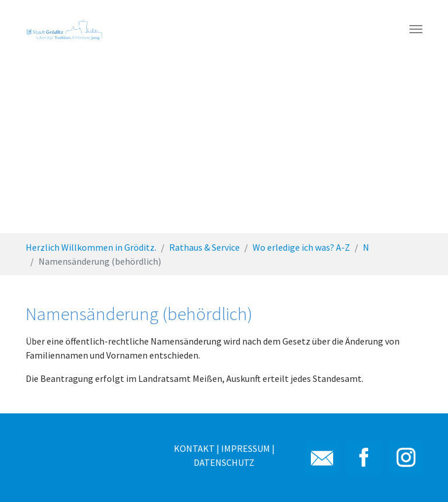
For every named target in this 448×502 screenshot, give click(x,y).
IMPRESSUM (246, 448)
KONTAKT (194, 448)
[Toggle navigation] (416, 29)
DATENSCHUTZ (224, 462)
